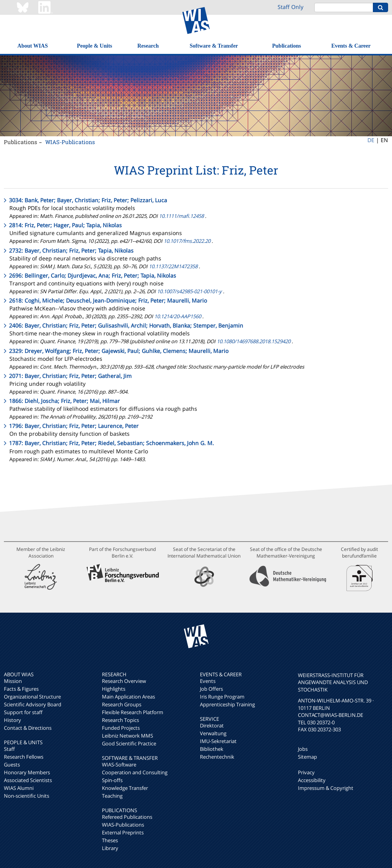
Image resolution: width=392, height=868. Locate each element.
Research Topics (120, 720)
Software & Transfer (214, 46)
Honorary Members (27, 772)
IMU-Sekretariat (218, 741)
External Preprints (123, 832)
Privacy (306, 772)
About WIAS (33, 46)
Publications (287, 46)
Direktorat (212, 725)
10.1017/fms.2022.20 (187, 241)
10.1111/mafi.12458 (182, 216)
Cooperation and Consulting (135, 772)
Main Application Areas (128, 697)
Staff (9, 749)
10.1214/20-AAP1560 (178, 316)
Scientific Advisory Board (33, 704)
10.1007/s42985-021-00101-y (189, 291)
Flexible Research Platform (133, 712)
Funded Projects (121, 728)
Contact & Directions (28, 728)
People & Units (94, 46)
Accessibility (312, 780)
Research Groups (122, 704)
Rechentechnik (217, 757)
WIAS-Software (119, 765)
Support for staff (23, 712)
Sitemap (307, 757)
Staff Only (290, 7)
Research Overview (124, 681)
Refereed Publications (127, 817)
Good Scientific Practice (129, 743)
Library (110, 848)
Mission (13, 681)
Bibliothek (212, 749)
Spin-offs (112, 780)
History (12, 720)
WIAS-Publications (70, 142)
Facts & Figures (21, 689)
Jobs (303, 749)
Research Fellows (24, 757)
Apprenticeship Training (227, 704)
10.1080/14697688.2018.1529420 (254, 341)
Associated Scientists (28, 780)
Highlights (114, 689)
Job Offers (211, 689)
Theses (110, 840)
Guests (12, 765)
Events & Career (351, 46)
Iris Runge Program (222, 697)
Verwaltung (213, 733)
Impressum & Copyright (326, 788)
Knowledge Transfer (125, 788)
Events (208, 681)
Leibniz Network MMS (127, 736)
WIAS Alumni (19, 788)
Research (148, 46)
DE (371, 140)
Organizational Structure (32, 697)
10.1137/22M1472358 (173, 266)
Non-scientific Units (27, 796)
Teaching (112, 796)
